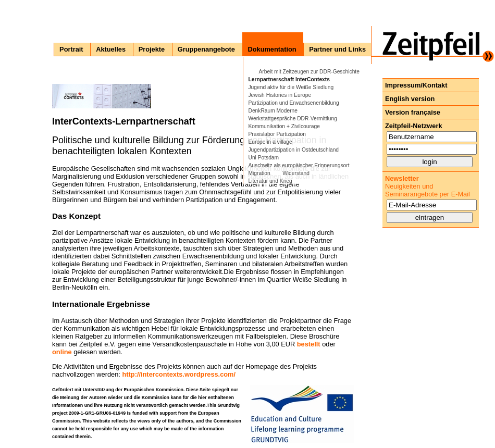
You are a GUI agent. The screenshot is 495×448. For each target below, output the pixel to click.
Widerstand (296, 173)
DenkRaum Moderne (273, 111)
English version (410, 99)
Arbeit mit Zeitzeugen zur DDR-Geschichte (309, 72)
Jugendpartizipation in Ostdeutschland (294, 150)
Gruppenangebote (206, 49)
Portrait (71, 49)
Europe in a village (270, 142)
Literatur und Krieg (270, 181)
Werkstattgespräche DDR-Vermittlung (293, 119)
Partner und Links (337, 49)
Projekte (152, 49)
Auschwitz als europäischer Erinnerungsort (299, 165)
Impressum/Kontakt (416, 85)
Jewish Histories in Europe (280, 95)
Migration (259, 173)
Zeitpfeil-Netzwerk (414, 126)
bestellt (309, 344)
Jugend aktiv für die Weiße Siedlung (291, 87)
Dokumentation (272, 49)
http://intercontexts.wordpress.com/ (179, 374)
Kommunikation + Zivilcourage (284, 126)
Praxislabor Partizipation (277, 134)
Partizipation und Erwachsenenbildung (294, 103)
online (62, 352)
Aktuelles (111, 49)
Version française (413, 112)
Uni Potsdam (264, 158)
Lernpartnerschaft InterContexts (289, 79)
